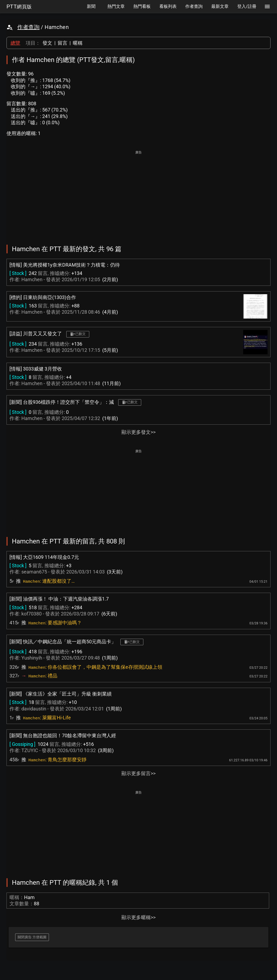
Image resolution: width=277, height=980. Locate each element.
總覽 (15, 43)
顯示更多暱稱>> (138, 917)
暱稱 (78, 43)
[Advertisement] (138, 194)
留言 (62, 43)
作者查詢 (28, 27)
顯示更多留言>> (138, 773)
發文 (47, 43)
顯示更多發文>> (138, 432)
